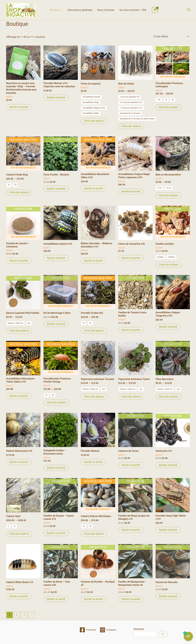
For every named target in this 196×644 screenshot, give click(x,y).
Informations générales (80, 10)
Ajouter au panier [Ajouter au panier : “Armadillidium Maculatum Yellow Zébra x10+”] (19, 396)
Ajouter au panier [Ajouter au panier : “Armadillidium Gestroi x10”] (56, 258)
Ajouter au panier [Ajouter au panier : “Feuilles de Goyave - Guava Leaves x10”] (56, 533)
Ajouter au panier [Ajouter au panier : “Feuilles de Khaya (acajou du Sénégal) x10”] (131, 530)
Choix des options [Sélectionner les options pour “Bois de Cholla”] (131, 126)
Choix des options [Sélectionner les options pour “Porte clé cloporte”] (94, 121)
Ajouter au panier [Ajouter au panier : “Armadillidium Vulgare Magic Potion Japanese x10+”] (131, 191)
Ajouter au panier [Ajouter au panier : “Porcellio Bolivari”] (93, 462)
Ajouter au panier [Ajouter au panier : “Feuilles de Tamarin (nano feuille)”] (131, 330)
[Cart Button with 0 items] (188, 636)
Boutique (56, 10)
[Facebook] (87, 630)
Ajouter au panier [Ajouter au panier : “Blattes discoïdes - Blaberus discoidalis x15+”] (93, 261)
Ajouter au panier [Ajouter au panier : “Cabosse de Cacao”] (131, 465)
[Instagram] (109, 630)
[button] (61, 10)
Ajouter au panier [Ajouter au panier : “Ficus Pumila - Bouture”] (56, 189)
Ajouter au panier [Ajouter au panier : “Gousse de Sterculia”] (168, 596)
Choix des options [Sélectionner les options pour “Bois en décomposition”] (169, 195)
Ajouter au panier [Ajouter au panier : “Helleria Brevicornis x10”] (19, 462)
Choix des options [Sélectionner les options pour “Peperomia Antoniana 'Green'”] (131, 397)
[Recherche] (163, 634)
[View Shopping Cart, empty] (155, 10)
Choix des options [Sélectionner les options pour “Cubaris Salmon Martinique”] (94, 534)
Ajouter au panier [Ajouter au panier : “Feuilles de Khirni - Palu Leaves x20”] (56, 599)
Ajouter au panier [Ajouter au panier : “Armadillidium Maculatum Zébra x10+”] (93, 188)
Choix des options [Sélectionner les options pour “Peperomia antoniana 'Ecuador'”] (94, 397)
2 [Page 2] (17, 615)
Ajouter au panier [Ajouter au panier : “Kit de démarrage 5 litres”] (56, 324)
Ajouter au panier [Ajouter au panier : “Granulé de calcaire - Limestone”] (19, 261)
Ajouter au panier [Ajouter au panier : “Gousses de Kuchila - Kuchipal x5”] (93, 599)
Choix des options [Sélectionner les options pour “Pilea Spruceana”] (169, 397)
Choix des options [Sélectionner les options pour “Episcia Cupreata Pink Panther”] (19, 331)
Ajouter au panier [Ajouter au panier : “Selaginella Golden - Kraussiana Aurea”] (56, 468)
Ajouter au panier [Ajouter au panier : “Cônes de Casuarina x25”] (131, 258)
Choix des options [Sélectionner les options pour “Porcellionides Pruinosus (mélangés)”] (169, 107)
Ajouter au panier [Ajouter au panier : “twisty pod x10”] (168, 465)
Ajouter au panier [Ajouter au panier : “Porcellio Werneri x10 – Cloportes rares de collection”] (56, 97)
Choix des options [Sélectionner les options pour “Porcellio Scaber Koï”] (94, 331)
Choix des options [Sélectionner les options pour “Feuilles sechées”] (169, 265)
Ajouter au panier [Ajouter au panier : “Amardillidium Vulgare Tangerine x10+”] (168, 327)
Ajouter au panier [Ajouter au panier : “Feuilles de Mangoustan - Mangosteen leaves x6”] (131, 599)
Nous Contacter (106, 10)
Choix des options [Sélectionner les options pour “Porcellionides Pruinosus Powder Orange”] (57, 402)
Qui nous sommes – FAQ (133, 10)
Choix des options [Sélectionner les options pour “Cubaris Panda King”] (19, 192)
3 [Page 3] (24, 615)
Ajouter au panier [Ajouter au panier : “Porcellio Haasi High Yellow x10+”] (168, 530)
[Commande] (171, 36)
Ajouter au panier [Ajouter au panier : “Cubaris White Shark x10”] (19, 596)
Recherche (139, 629)
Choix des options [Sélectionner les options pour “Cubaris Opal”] (19, 534)
